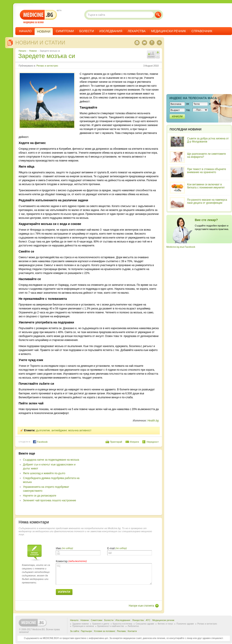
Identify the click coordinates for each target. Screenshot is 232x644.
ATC (148, 620)
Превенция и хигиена (83, 626)
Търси (158, 15)
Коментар (62, 561)
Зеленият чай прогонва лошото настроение (49, 500)
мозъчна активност (80, 430)
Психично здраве (185, 624)
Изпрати (134, 442)
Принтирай (116, 442)
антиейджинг (59, 430)
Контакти (132, 631)
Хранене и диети (101, 624)
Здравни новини (80, 624)
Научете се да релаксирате (40, 496)
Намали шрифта (158, 56)
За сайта (75, 631)
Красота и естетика (122, 624)
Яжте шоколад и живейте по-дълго (44, 473)
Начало (25, 31)
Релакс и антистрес (47, 66)
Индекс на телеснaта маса (193, 98)
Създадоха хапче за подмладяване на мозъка (51, 460)
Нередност (153, 442)
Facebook (40, 442)
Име (58, 548)
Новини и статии (40, 43)
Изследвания (111, 31)
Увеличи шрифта (158, 52)
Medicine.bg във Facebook (181, 247)
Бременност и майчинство (111, 626)
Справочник (202, 31)
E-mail (111, 548)
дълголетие (43, 430)
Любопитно (133, 626)
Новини (33, 51)
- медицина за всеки (38, 17)
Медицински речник (169, 31)
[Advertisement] (123, 482)
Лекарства (137, 31)
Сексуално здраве (145, 624)
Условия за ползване (104, 631)
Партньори (86, 631)
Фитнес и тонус (165, 624)
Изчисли (177, 117)
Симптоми (65, 31)
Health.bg (153, 421)
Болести (87, 31)
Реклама (121, 631)
